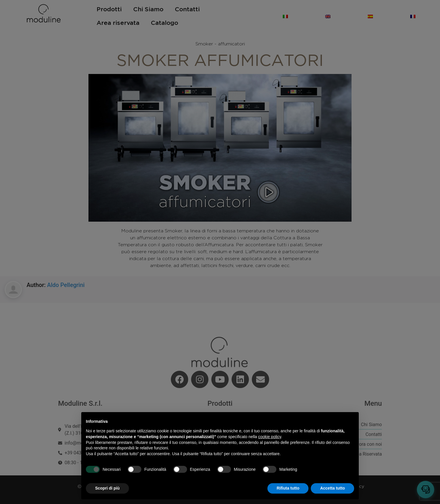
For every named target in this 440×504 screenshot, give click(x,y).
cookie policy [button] (270, 437)
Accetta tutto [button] (332, 488)
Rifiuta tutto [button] (288, 488)
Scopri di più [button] (107, 488)
